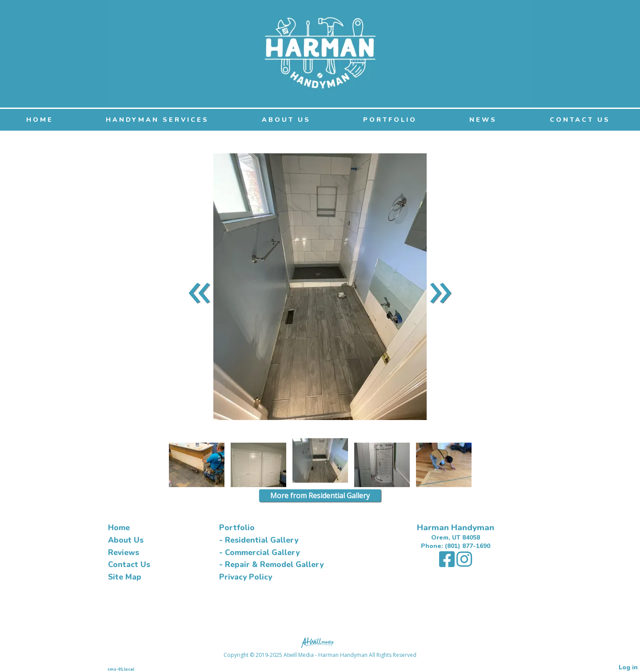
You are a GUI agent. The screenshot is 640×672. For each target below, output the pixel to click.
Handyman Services (157, 120)
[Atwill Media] (320, 642)
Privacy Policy (246, 577)
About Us (286, 120)
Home (40, 120)
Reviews (124, 553)
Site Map (125, 577)
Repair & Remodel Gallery (274, 565)
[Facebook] (448, 564)
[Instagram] (464, 564)
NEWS (483, 120)
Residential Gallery (262, 540)
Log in (628, 667)
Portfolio (390, 120)
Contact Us (580, 120)
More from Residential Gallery (320, 496)
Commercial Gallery (262, 553)
